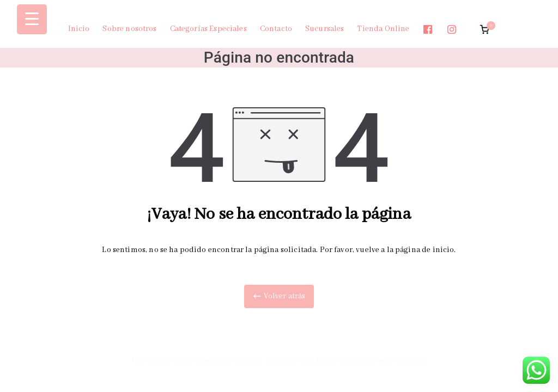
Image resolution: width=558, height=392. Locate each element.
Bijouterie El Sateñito (225, 361)
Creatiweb (410, 361)
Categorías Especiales (208, 29)
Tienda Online (383, 29)
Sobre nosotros (129, 29)
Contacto (276, 29)
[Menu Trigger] (32, 19)
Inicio (79, 29)
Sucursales (325, 29)
